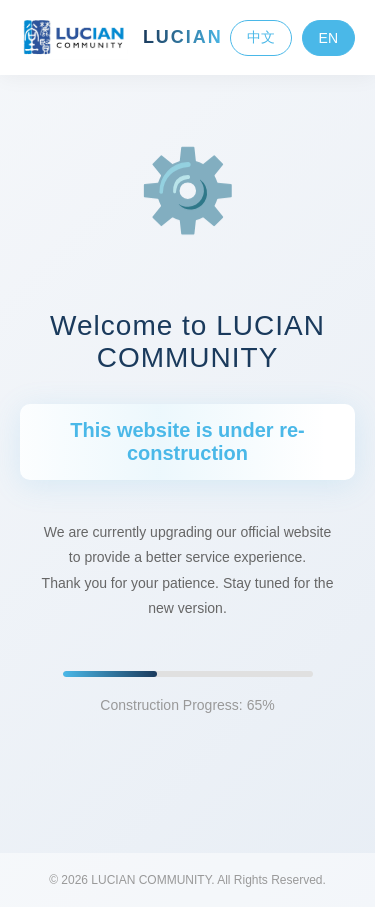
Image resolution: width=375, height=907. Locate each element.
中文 (261, 37)
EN (328, 38)
